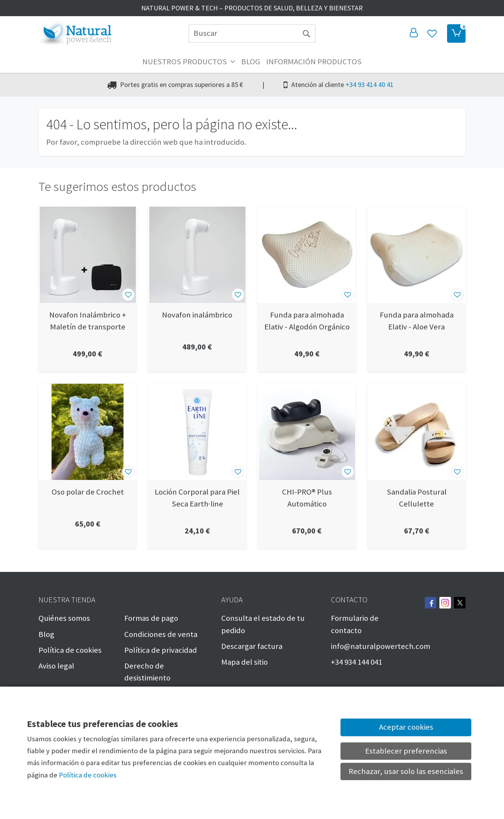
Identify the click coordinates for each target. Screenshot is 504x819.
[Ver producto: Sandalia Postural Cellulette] (416, 432)
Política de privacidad (161, 650)
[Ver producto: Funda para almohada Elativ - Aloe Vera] (416, 255)
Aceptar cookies (406, 727)
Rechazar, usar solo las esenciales (406, 771)
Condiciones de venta (161, 634)
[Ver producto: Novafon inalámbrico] (197, 255)
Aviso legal (56, 666)
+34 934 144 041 (356, 662)
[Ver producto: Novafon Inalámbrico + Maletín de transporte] (88, 255)
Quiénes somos (64, 618)
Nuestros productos (189, 62)
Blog (251, 62)
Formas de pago (151, 618)
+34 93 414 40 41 (370, 84)
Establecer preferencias (406, 751)
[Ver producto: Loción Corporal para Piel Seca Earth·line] (197, 432)
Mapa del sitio (244, 662)
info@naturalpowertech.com (381, 646)
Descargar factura (252, 646)
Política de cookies (70, 650)
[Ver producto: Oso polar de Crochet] (88, 432)
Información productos (314, 62)
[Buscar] (243, 33)
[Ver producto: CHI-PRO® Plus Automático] (307, 432)
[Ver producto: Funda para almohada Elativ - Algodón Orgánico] (307, 255)
